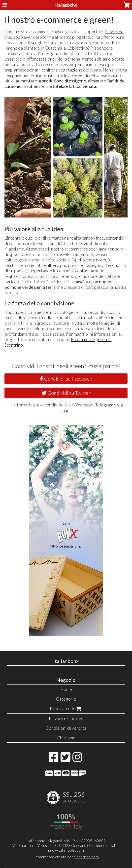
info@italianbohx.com (66, 850)
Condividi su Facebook (66, 379)
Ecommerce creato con (66, 857)
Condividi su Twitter (66, 393)
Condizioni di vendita (66, 728)
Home (66, 689)
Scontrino (114, 32)
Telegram (104, 405)
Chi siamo (66, 738)
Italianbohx (66, 5)
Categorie (66, 699)
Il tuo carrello (66, 709)
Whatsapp (83, 405)
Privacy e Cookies (66, 718)
